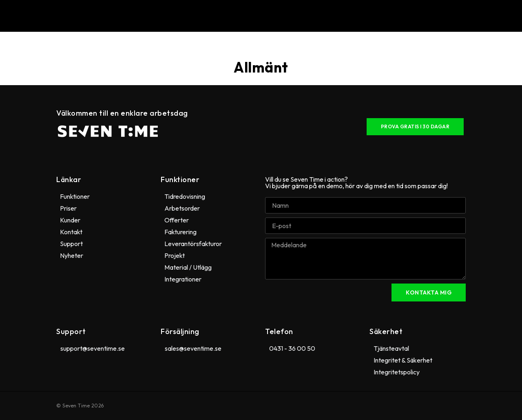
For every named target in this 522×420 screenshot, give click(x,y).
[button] (264, 16)
